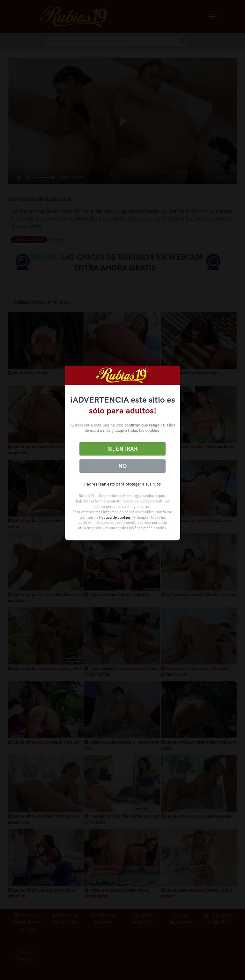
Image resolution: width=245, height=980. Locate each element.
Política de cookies (115, 517)
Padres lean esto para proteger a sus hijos (122, 484)
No (122, 466)
